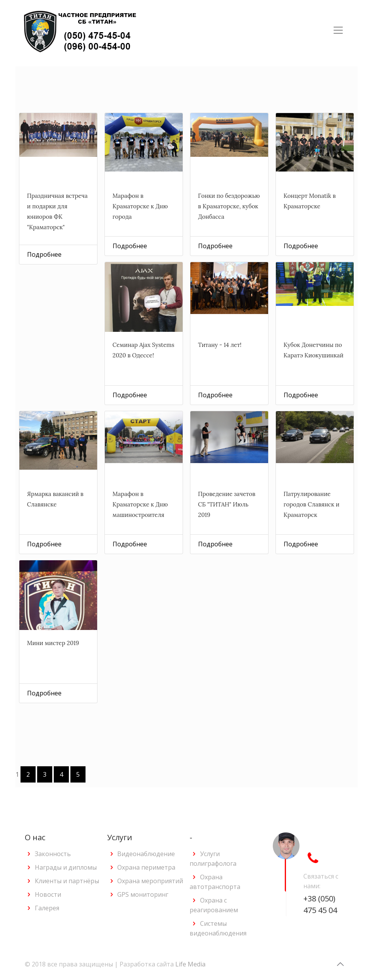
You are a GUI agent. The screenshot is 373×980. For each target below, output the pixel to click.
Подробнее (44, 254)
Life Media (190, 964)
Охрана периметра (146, 867)
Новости (48, 894)
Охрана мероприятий (150, 881)
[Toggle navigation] (338, 30)
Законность (53, 854)
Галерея (47, 908)
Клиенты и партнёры (67, 881)
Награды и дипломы (66, 867)
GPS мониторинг (143, 894)
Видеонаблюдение (146, 854)
